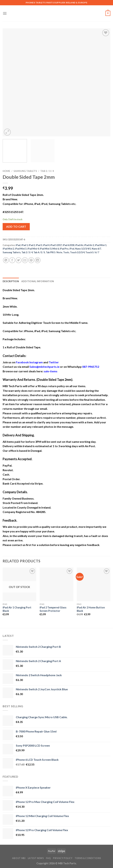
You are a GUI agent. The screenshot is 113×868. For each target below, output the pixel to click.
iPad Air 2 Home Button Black (91, 609)
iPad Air (79, 245)
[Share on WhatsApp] (6, 260)
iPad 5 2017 (56, 245)
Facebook (22, 362)
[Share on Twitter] (19, 260)
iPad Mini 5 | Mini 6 (49, 249)
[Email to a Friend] (25, 260)
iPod (72, 249)
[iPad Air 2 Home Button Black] (94, 584)
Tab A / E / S (39, 252)
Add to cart (16, 226)
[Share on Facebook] (12, 260)
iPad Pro (64, 249)
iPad (18, 245)
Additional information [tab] (38, 281)
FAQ (48, 858)
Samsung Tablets (25, 171)
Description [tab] (11, 281)
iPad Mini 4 (33, 249)
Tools (66, 252)
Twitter (54, 362)
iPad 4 (46, 245)
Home (6, 171)
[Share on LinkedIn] (38, 260)
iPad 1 (24, 245)
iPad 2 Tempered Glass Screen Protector (53, 609)
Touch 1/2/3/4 (77, 252)
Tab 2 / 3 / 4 (47, 171)
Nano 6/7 (96, 249)
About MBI (19, 858)
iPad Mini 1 (101, 245)
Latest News (36, 858)
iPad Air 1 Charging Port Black (17, 609)
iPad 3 (39, 245)
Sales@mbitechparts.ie (44, 367)
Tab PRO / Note (54, 252)
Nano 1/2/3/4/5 (83, 249)
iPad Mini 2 (8, 249)
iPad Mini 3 (21, 249)
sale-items (51, 371)
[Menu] (5, 13)
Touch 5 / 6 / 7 (92, 252)
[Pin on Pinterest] (31, 260)
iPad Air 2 (89, 245)
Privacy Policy (63, 858)
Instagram (36, 362)
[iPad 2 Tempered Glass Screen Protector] (56, 584)
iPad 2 (32, 245)
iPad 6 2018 (68, 245)
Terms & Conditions (88, 858)
